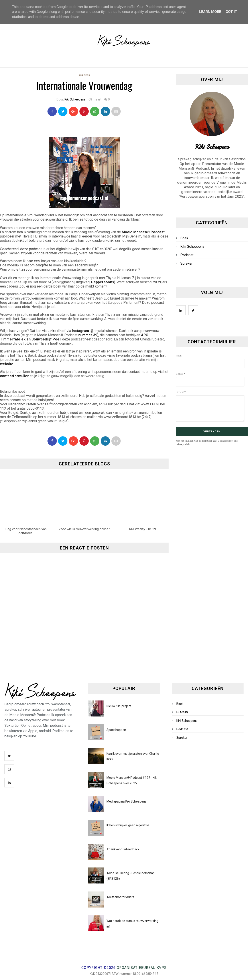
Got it (231, 12)
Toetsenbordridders (120, 897)
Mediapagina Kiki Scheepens (126, 801)
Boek (184, 238)
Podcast (187, 255)
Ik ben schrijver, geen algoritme (128, 825)
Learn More (210, 12)
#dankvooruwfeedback (123, 849)
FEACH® (182, 712)
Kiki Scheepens (75, 99)
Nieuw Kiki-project (119, 706)
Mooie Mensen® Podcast (143, 232)
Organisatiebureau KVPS (142, 968)
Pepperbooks (103, 282)
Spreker (84, 75)
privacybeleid (183, 444)
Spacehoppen (116, 730)
